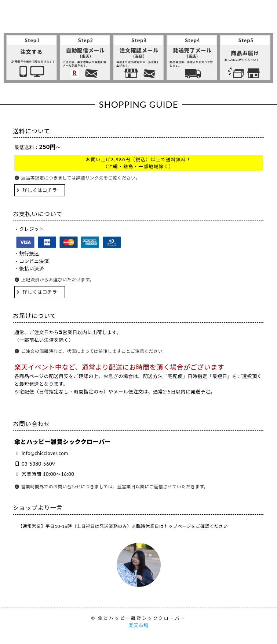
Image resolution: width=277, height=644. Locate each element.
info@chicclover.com (45, 453)
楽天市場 (138, 625)
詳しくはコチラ (40, 190)
